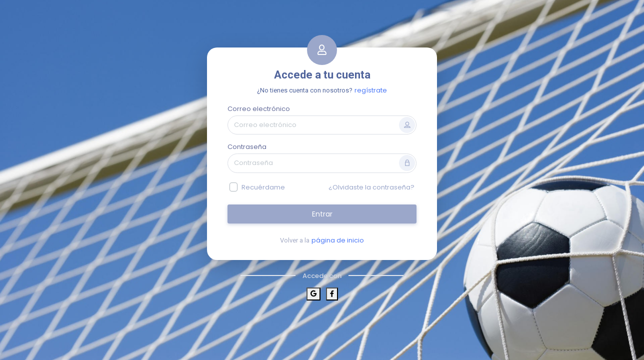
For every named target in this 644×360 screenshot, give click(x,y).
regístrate (371, 90)
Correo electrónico (259, 109)
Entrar (322, 214)
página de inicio (338, 240)
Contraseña (247, 147)
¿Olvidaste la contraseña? (371, 187)
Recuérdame (263, 187)
